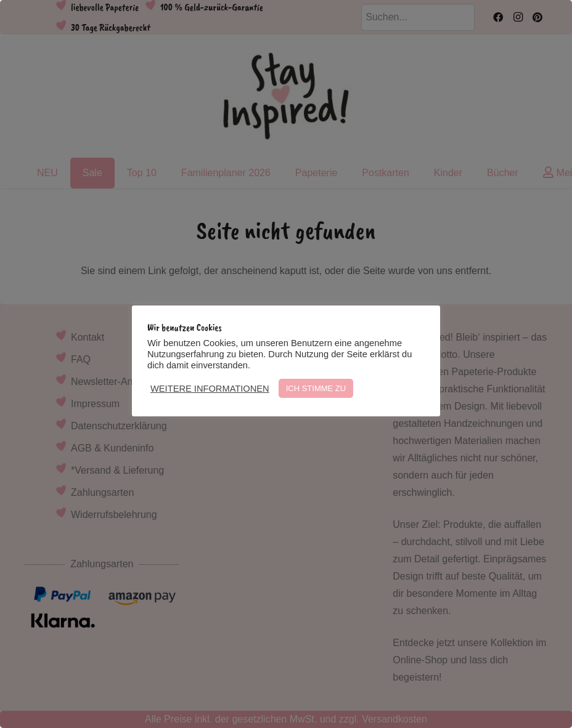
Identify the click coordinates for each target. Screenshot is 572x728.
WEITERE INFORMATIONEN (210, 389)
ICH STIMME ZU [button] (316, 388)
